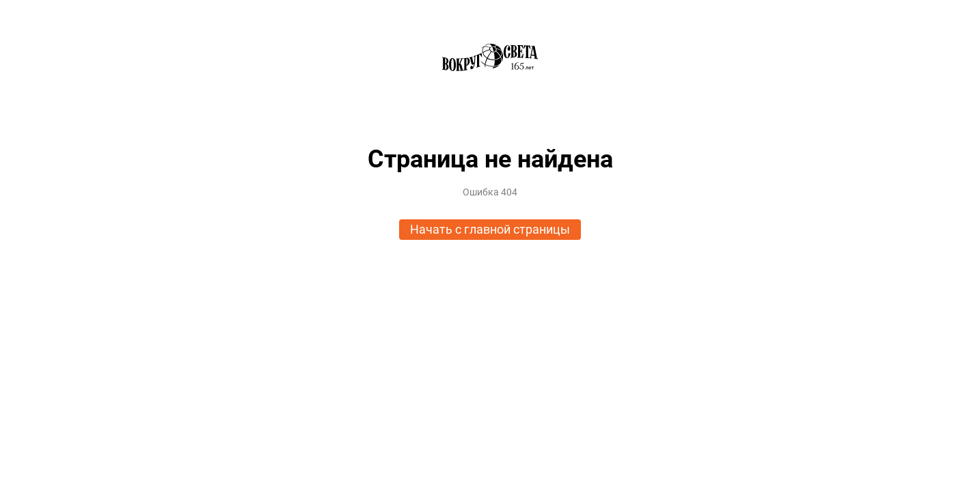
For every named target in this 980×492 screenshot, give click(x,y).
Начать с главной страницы (490, 229)
